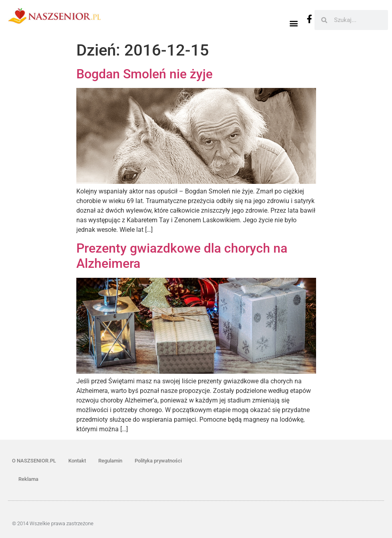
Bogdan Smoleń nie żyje (144, 74)
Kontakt (77, 461)
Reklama (28, 479)
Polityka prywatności (158, 461)
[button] (294, 23)
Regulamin (110, 461)
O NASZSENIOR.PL (34, 461)
